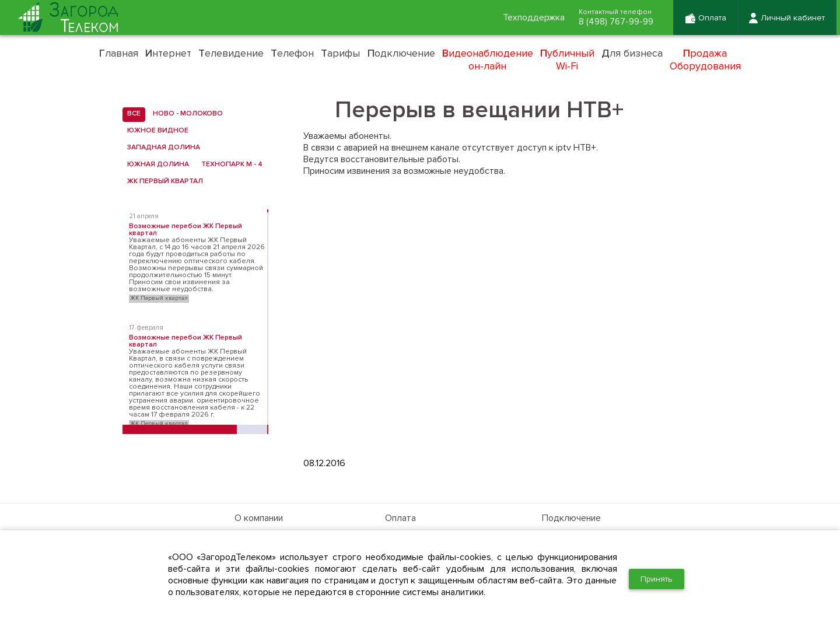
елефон (292, 53)
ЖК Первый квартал (163, 181)
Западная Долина (161, 148)
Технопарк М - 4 (230, 165)
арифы (340, 53)
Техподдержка (530, 18)
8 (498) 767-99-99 (614, 22)
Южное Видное (155, 131)
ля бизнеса (632, 53)
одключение (401, 53)
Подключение (571, 518)
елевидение (231, 53)
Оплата (400, 518)
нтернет (168, 53)
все (132, 114)
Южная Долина (156, 165)
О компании (259, 518)
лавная (119, 53)
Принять (657, 579)
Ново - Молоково (185, 114)
